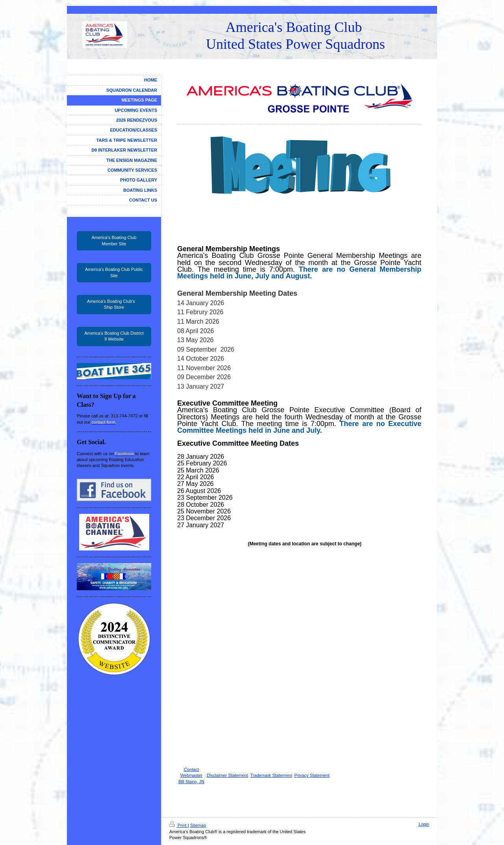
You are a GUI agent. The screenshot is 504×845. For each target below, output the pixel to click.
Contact (191, 769)
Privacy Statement (312, 775)
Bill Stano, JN (191, 782)
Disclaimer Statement (227, 775)
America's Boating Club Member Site (114, 240)
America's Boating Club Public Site (114, 272)
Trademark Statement (271, 775)
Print (179, 825)
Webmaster (191, 775)
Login (424, 824)
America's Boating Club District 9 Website (114, 336)
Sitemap (198, 825)
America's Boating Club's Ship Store (114, 304)
